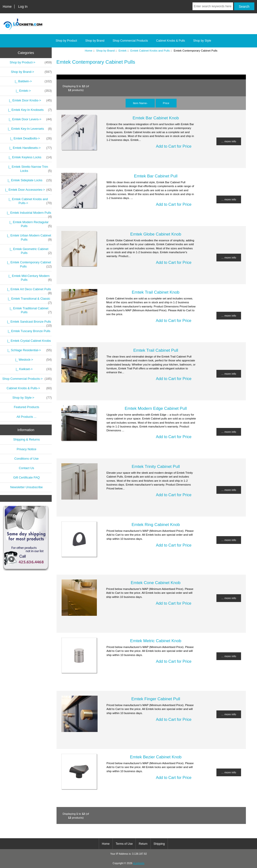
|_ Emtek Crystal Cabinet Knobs (27, 341)
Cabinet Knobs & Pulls (170, 41)
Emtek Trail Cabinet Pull (156, 350)
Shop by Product (66, 41)
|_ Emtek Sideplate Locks (28, 180)
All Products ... (27, 417)
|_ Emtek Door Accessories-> (27, 190)
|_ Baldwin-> (32, 81)
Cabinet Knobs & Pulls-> (29, 388)
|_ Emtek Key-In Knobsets (28, 110)
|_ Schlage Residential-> (29, 350)
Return (143, 844)
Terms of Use (124, 844)
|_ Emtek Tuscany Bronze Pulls (26, 331)
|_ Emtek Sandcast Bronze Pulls (27, 323)
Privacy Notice (26, 449)
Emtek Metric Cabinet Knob (156, 641)
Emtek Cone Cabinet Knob (156, 583)
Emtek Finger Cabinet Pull (156, 699)
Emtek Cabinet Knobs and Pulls (150, 50)
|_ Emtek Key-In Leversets (28, 129)
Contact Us (26, 468)
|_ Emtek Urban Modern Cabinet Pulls (27, 237)
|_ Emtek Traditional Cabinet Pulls (28, 310)
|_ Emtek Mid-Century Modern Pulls (28, 278)
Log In (23, 7)
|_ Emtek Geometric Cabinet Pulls (28, 251)
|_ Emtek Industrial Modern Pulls (27, 214)
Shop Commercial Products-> (27, 379)
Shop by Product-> (31, 62)
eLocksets (139, 863)
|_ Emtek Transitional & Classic (27, 300)
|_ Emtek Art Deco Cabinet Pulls (27, 290)
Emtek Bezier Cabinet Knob (156, 757)
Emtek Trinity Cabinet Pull (156, 466)
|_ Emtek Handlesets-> (29, 148)
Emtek (123, 50)
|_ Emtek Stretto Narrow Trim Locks (28, 169)
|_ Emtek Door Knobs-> (29, 100)
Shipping (159, 844)
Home (7, 7)
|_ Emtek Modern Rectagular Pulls (28, 224)
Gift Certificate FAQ (27, 477)
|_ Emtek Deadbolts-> (29, 138)
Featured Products (26, 407)
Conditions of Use (26, 459)
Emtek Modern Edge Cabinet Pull (156, 408)
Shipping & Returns (27, 439)
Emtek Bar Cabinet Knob (156, 118)
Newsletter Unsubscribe (26, 487)
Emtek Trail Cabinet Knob (156, 292)
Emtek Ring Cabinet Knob (156, 525)
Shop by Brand (105, 50)
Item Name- (140, 103)
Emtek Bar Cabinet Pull (156, 176)
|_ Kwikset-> (33, 369)
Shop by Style (202, 41)
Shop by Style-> (32, 398)
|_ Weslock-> (33, 360)
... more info (229, 141)
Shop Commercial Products (130, 41)
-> (31, 72)
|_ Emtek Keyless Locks (29, 157)
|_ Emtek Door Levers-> (29, 119)
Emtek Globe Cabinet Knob (156, 234)
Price (166, 103)
